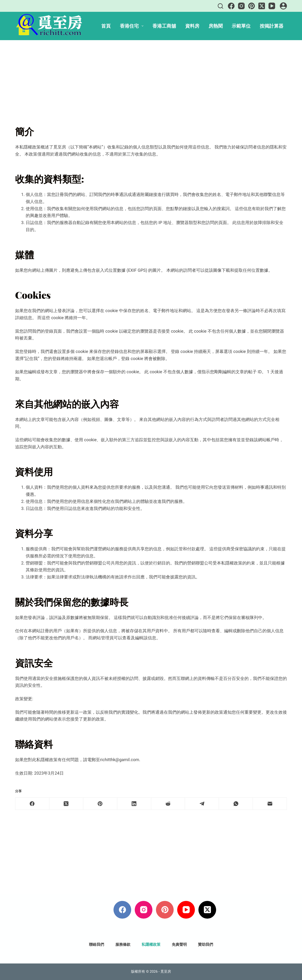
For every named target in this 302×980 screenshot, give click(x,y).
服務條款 (123, 944)
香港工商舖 (164, 26)
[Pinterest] (252, 6)
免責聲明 (179, 944)
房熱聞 (216, 26)
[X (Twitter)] (262, 6)
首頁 (106, 26)
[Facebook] (231, 6)
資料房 (192, 26)
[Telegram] (202, 804)
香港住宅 (133, 26)
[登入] (283, 6)
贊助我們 (206, 944)
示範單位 (241, 26)
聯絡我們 (96, 944)
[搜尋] (220, 6)
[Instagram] (241, 6)
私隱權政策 (151, 944)
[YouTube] (272, 6)
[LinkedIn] (134, 804)
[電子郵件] (270, 804)
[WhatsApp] (236, 804)
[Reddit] (168, 804)
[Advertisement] (151, 75)
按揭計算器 (272, 26)
